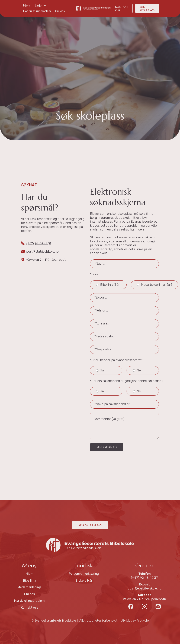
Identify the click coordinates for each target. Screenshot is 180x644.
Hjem (27, 6)
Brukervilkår (84, 581)
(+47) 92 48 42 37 (39, 243)
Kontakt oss (29, 608)
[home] (93, 9)
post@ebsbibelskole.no (42, 252)
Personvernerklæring (84, 574)
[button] (41, 6)
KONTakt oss (122, 8)
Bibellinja (29, 581)
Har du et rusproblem (37, 11)
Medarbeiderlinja (29, 588)
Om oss (60, 11)
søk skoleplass (147, 8)
